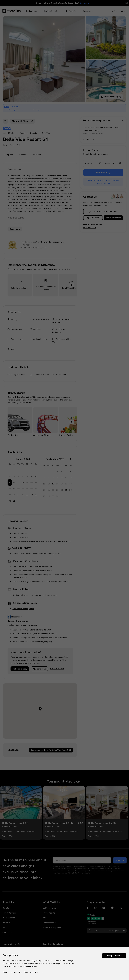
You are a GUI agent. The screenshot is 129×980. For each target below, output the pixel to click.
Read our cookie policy (12, 972)
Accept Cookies (114, 956)
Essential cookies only (33, 972)
